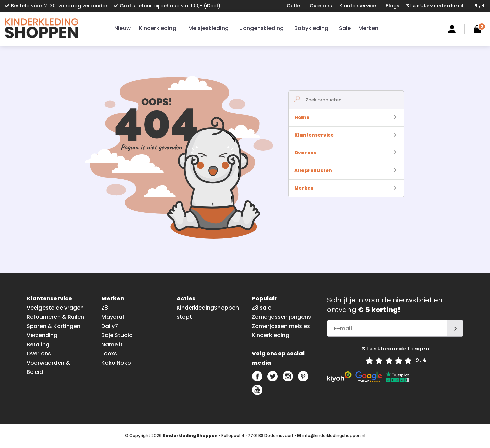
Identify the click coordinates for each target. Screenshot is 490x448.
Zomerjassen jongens (281, 317)
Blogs (393, 6)
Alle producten (345, 171)
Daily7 (110, 326)
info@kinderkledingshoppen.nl (334, 436)
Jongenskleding (262, 28)
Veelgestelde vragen (55, 308)
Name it (112, 344)
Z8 (105, 308)
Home (345, 118)
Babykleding (311, 28)
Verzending (42, 335)
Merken (368, 28)
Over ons (321, 6)
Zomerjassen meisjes (281, 326)
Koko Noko (116, 363)
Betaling (38, 344)
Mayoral (113, 317)
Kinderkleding (158, 28)
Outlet (294, 6)
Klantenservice (358, 6)
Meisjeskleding (208, 28)
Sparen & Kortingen (53, 326)
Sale (345, 28)
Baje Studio (117, 335)
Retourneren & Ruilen (55, 317)
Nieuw (122, 28)
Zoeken (427, 29)
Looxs (109, 354)
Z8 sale (262, 308)
